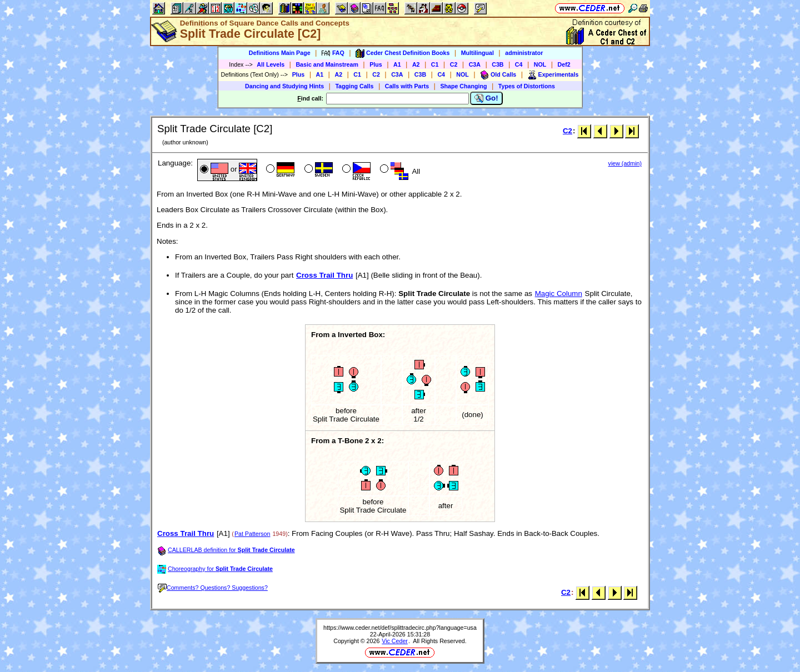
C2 (454, 64)
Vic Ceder (395, 641)
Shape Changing (463, 86)
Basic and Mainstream (327, 64)
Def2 (564, 64)
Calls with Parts (407, 86)
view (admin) (625, 163)
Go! (486, 98)
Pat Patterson (252, 534)
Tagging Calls (354, 86)
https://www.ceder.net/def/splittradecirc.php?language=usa (400, 628)
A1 (397, 64)
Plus (376, 64)
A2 (416, 64)
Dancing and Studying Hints (284, 86)
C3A (475, 64)
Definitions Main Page (280, 53)
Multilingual (477, 53)
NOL (540, 64)
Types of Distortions (527, 86)
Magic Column (559, 294)
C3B (497, 64)
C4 (519, 64)
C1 (435, 64)
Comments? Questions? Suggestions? (213, 588)
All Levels (271, 64)
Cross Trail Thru (324, 275)
